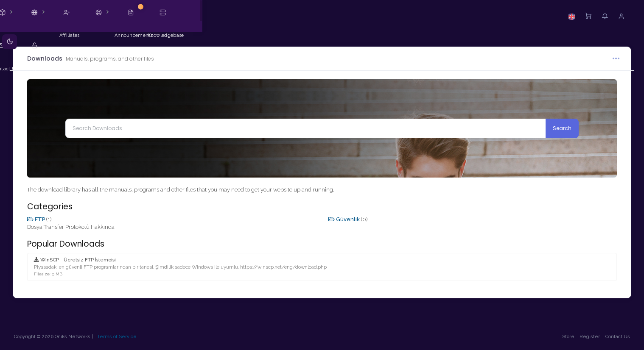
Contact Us (615, 337)
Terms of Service (120, 337)
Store (565, 337)
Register (587, 337)
